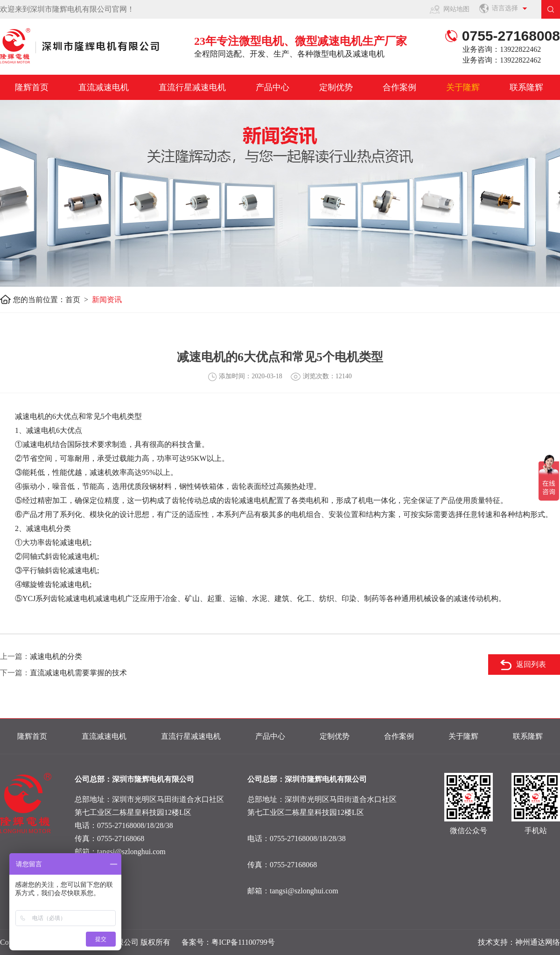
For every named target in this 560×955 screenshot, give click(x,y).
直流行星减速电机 (192, 87)
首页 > (79, 300)
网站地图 (456, 9)
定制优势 (336, 87)
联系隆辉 (526, 87)
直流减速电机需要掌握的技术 (78, 673)
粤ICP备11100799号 (243, 942)
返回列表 (531, 664)
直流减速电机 (104, 87)
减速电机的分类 (56, 656)
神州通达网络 (538, 942)
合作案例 (399, 87)
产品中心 (273, 87)
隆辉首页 (32, 87)
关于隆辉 (463, 87)
